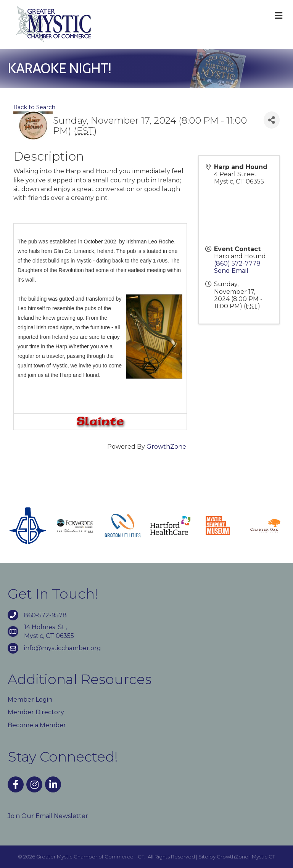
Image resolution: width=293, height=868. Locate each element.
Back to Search (34, 107)
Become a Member (37, 725)
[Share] (272, 120)
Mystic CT (263, 857)
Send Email (231, 271)
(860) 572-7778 (237, 263)
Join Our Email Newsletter (48, 816)
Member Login (30, 700)
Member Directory (36, 712)
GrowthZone (166, 447)
